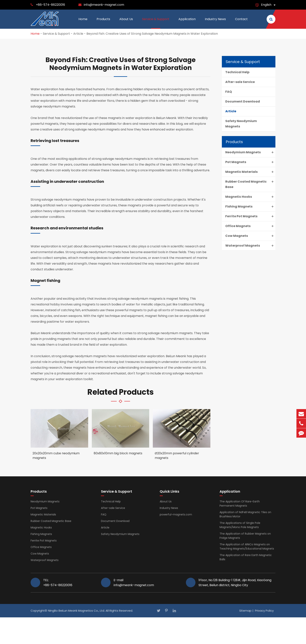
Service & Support (156, 23)
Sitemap (245, 611)
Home (83, 23)
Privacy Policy (264, 611)
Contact (241, 23)
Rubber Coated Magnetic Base (250, 184)
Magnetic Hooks (250, 197)
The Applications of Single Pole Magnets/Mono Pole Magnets (240, 525)
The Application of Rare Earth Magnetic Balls (246, 557)
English (266, 5)
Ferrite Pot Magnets (250, 216)
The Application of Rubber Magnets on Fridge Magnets (245, 536)
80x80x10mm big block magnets (118, 453)
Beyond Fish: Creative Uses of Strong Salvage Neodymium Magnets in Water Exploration (152, 34)
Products (103, 23)
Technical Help (237, 72)
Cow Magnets (250, 236)
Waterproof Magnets (250, 246)
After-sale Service (240, 82)
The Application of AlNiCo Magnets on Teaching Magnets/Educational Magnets (247, 546)
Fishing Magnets (250, 207)
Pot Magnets (250, 162)
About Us (126, 23)
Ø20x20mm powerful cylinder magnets (177, 456)
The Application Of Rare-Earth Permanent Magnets (240, 504)
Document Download (243, 101)
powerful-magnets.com (176, 514)
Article (78, 34)
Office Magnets (250, 226)
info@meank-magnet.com (104, 5)
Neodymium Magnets (250, 152)
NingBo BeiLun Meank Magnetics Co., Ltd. (76, 611)
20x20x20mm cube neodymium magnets (56, 456)
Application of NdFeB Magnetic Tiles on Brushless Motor (245, 514)
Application (187, 23)
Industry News (215, 23)
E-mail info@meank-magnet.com (134, 582)
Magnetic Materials (250, 172)
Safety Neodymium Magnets (241, 124)
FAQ (229, 92)
